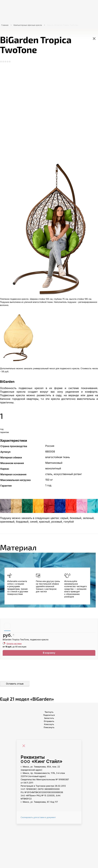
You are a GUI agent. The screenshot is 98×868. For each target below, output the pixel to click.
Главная (5, 25)
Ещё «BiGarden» (46, 701)
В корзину (49, 655)
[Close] (24, 749)
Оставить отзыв (15, 687)
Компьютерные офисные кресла (28, 25)
